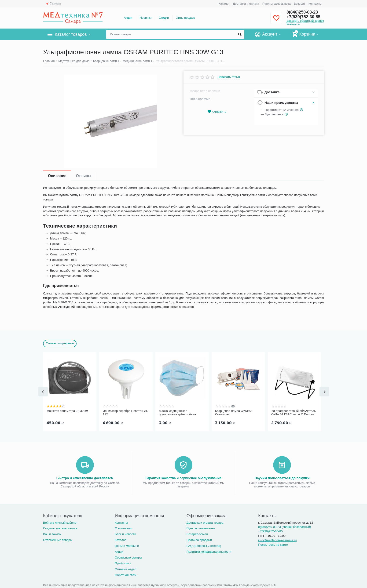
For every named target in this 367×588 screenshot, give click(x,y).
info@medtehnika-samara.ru (277, 540)
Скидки (164, 18)
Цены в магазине (127, 545)
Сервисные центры (128, 557)
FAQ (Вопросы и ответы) (204, 545)
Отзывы (83, 176)
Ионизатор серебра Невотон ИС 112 (125, 413)
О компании (123, 528)
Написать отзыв (229, 77)
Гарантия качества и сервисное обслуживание (183, 478)
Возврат (299, 4)
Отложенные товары (58, 539)
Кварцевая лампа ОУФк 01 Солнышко (234, 413)
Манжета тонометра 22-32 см (67, 411)
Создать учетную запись (60, 528)
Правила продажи (199, 539)
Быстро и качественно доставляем (85, 478)
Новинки (145, 18)
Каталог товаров (71, 34)
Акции (128, 18)
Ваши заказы (52, 534)
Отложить (217, 112)
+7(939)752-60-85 (303, 17)
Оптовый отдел (125, 569)
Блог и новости (125, 534)
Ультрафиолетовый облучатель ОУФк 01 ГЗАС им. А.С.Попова (294, 413)
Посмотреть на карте (273, 544)
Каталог (224, 4)
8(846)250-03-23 (302, 12)
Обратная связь (126, 575)
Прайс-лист (123, 563)
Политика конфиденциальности (209, 551)
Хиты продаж (185, 18)
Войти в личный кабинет (60, 522)
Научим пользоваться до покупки (282, 478)
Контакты (315, 4)
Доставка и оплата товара (205, 522)
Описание (57, 176)
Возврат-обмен (197, 534)
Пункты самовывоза (277, 4)
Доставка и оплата (246, 4)
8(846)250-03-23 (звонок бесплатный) (284, 526)
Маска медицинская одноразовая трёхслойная (177, 413)
